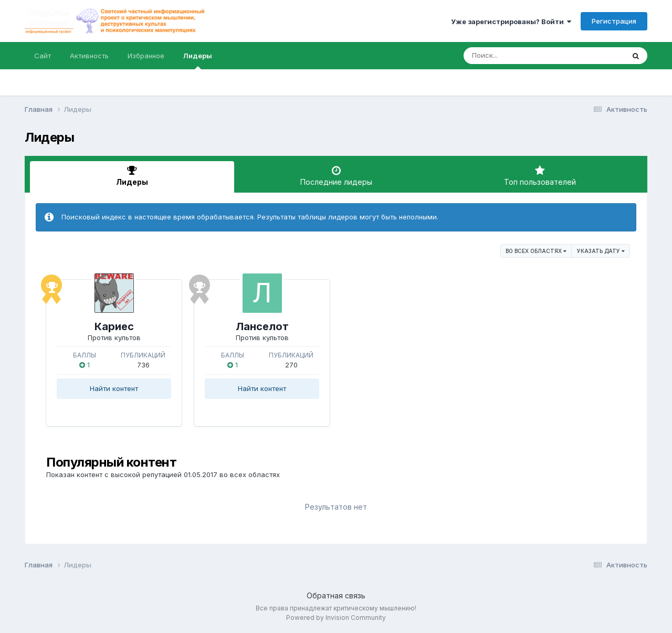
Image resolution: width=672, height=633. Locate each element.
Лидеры (198, 60)
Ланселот (262, 326)
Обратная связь (336, 595)
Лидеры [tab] (132, 176)
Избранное (146, 56)
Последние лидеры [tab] (336, 176)
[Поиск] (524, 56)
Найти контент (114, 388)
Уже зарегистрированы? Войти (511, 22)
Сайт (43, 56)
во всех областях (536, 251)
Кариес (114, 326)
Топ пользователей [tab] (540, 176)
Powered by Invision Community (336, 618)
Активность (89, 56)
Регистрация (614, 21)
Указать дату (601, 251)
